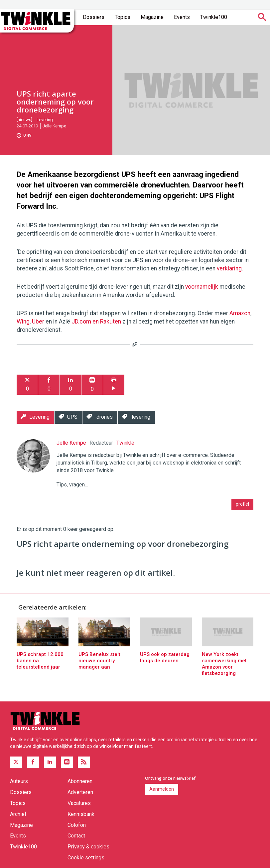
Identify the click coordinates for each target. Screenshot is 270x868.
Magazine (152, 17)
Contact (76, 836)
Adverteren (80, 792)
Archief (18, 814)
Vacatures (79, 803)
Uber (39, 322)
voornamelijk (202, 287)
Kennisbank (81, 814)
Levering (45, 120)
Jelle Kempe (54, 126)
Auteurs (19, 781)
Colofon (77, 825)
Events (182, 17)
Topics (123, 17)
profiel (242, 504)
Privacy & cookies (88, 847)
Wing (23, 322)
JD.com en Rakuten (96, 322)
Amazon (240, 313)
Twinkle (125, 443)
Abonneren (80, 781)
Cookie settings (86, 858)
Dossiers (94, 17)
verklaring (229, 268)
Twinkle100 (214, 17)
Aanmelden (162, 789)
